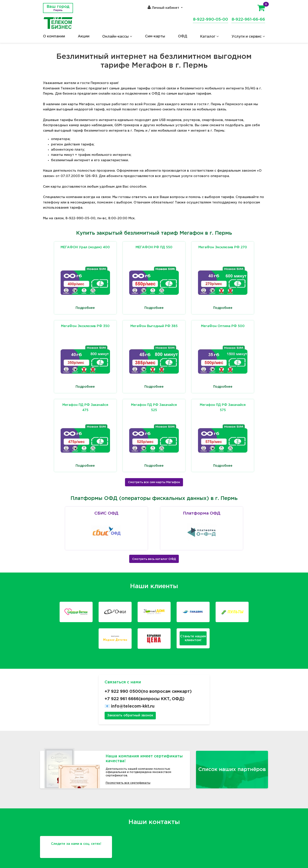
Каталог (209, 37)
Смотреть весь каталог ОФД (154, 559)
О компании (54, 36)
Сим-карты (155, 36)
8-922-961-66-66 (248, 19)
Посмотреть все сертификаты (128, 783)
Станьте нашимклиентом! (193, 638)
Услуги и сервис (248, 37)
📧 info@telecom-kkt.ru (130, 706)
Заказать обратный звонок (130, 715)
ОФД (183, 36)
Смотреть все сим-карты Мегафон (154, 482)
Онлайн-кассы (117, 37)
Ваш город (58, 8)
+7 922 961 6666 (122, 699)
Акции (84, 36)
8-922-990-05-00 (210, 19)
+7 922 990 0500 (123, 692)
